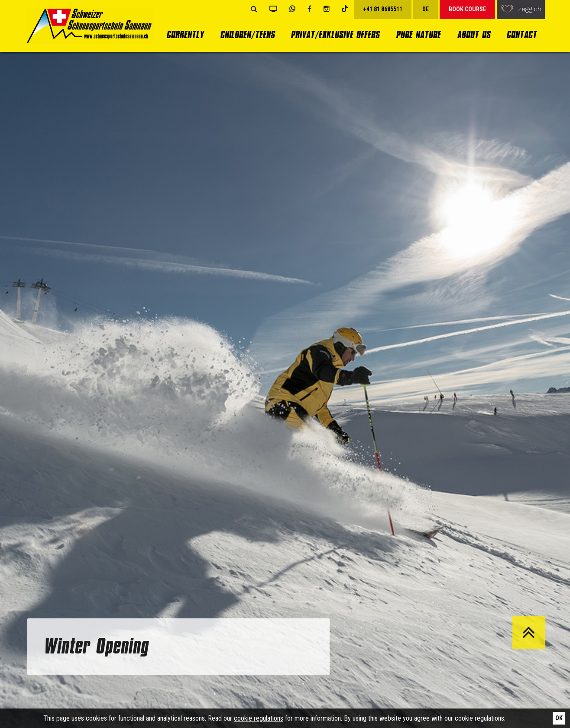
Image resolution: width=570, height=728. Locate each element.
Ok (559, 718)
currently (185, 34)
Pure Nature (418, 34)
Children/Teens (247, 34)
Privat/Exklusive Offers (335, 34)
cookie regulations (259, 718)
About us (474, 34)
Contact (521, 34)
